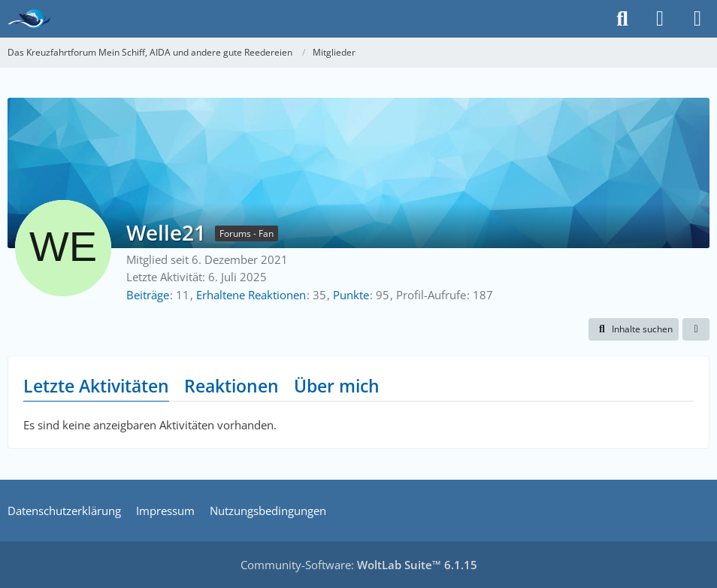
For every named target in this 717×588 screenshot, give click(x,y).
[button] (634, 329)
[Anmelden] (660, 19)
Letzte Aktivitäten (96, 386)
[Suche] (622, 19)
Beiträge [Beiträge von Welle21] (148, 295)
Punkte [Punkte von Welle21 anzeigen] (351, 295)
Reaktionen (231, 386)
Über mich (337, 386)
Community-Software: (359, 565)
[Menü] (697, 19)
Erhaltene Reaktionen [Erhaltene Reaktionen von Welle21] (251, 295)
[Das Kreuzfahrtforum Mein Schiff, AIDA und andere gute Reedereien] (29, 19)
